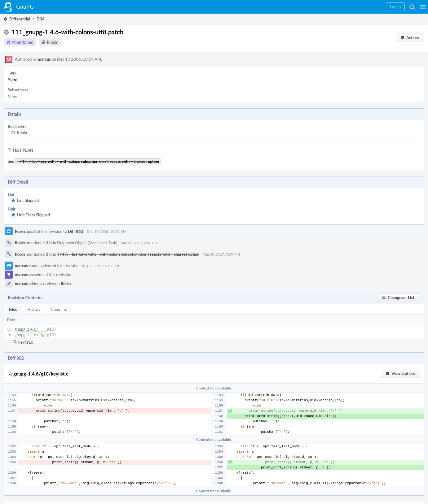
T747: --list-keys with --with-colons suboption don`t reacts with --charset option (128, 254)
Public (53, 42)
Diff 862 (76, 231)
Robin (22, 133)
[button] (423, 7)
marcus (44, 59)
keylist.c (26, 342)
